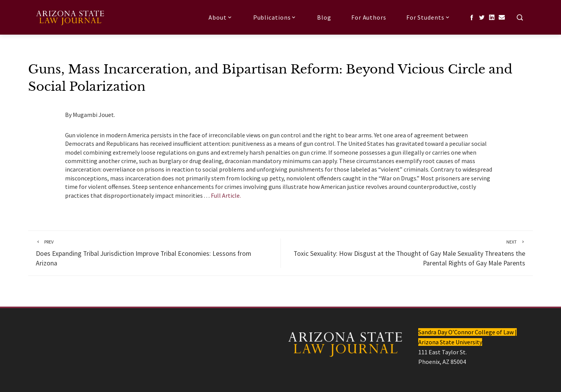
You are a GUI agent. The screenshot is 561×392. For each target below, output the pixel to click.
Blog (324, 17)
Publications (275, 17)
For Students (429, 17)
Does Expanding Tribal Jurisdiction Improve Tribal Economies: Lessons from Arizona (154, 253)
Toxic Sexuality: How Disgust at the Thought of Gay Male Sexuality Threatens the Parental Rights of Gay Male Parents (407, 253)
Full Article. (226, 195)
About (221, 17)
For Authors (369, 17)
